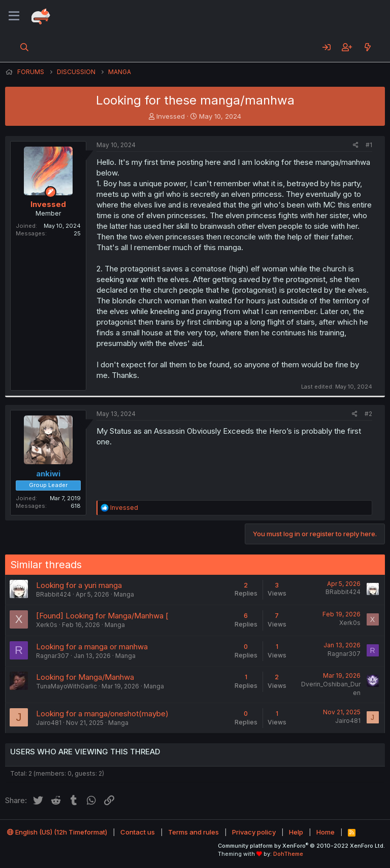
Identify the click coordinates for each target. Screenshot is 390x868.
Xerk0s (47, 625)
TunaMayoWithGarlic (67, 686)
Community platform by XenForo (301, 846)
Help (296, 832)
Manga (124, 594)
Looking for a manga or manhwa (92, 647)
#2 (368, 414)
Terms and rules (193, 832)
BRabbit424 (54, 594)
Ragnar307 (53, 656)
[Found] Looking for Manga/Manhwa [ (102, 616)
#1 (369, 145)
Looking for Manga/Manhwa (85, 677)
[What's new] (367, 47)
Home (326, 832)
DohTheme (288, 854)
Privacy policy (254, 832)
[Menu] (14, 16)
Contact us (138, 832)
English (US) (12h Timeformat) (57, 832)
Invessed (171, 116)
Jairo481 (49, 723)
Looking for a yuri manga (79, 585)
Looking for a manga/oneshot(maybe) (102, 714)
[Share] (356, 145)
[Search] (25, 47)
